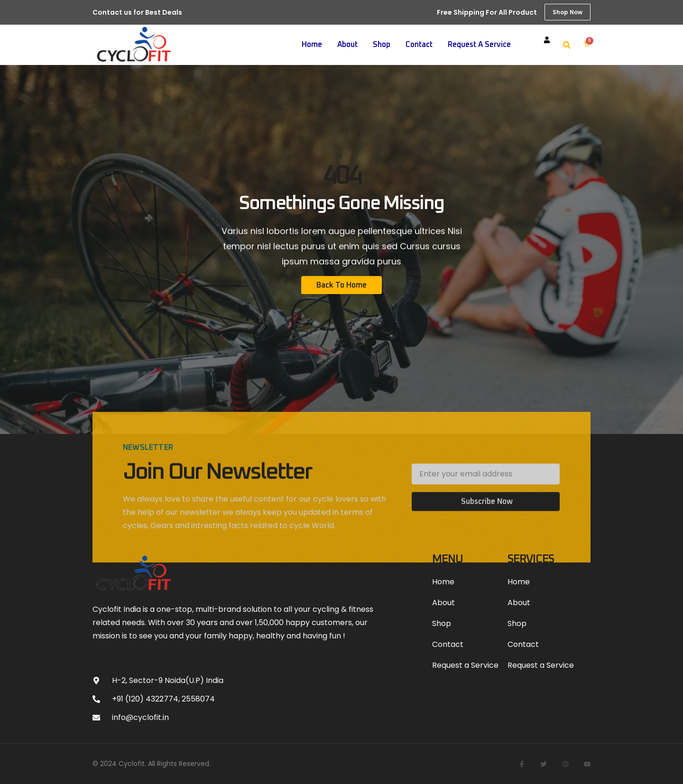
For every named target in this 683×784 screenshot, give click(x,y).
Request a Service (479, 45)
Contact (419, 45)
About (347, 45)
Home (312, 45)
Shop (382, 45)
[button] (567, 45)
